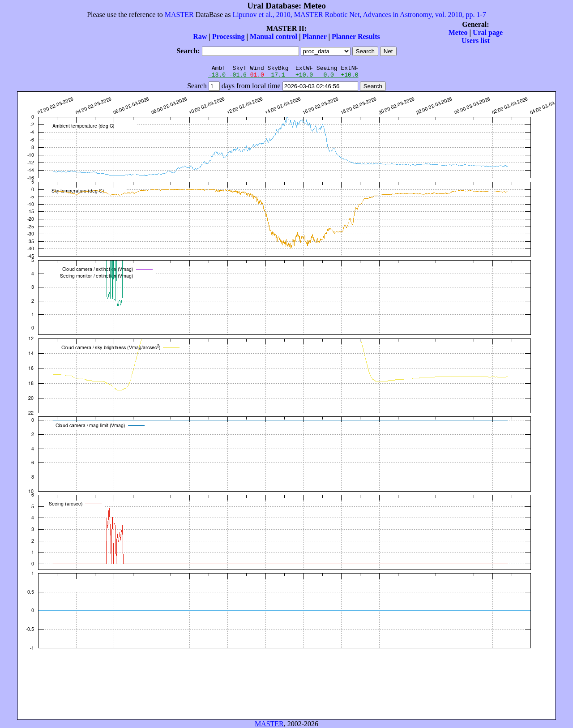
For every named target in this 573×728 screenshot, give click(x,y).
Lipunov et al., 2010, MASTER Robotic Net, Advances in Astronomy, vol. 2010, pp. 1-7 (359, 15)
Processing (229, 36)
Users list (476, 41)
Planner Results (356, 36)
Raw (200, 36)
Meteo (458, 32)
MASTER (179, 15)
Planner (315, 36)
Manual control (274, 36)
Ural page (488, 32)
